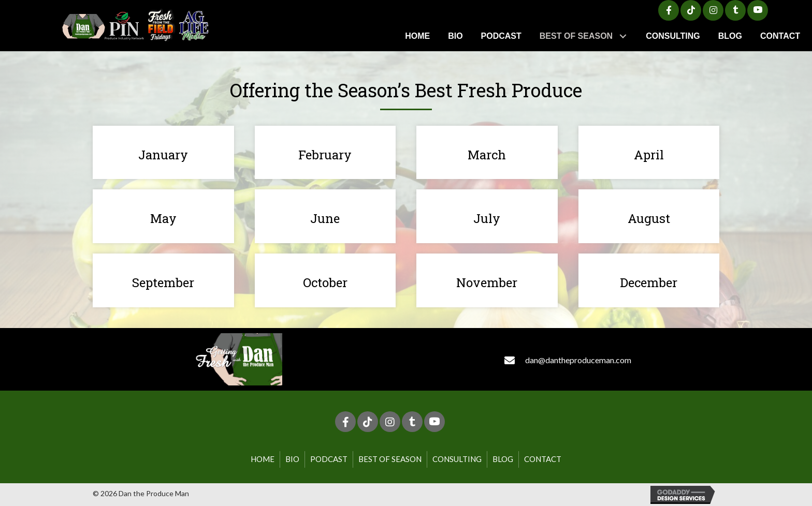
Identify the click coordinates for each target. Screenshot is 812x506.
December (649, 282)
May (163, 218)
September (163, 282)
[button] (669, 10)
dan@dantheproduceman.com (578, 360)
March (487, 155)
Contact (543, 459)
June (325, 218)
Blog (503, 459)
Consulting (457, 459)
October (325, 282)
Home (263, 459)
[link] (417, 36)
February (325, 155)
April (649, 155)
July (487, 218)
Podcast (329, 459)
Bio (292, 459)
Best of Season (390, 459)
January (163, 155)
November (487, 282)
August (649, 218)
